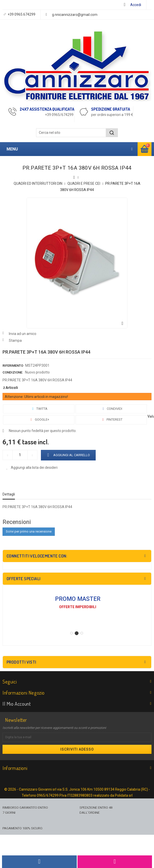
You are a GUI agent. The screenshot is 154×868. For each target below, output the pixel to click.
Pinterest (111, 420)
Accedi (136, 5)
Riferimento (13, 366)
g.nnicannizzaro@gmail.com (75, 15)
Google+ (39, 420)
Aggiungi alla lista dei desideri (34, 468)
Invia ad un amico (23, 334)
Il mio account (17, 704)
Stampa (15, 340)
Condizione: (13, 372)
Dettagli (9, 494)
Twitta (39, 409)
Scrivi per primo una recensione (29, 531)
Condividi (111, 409)
